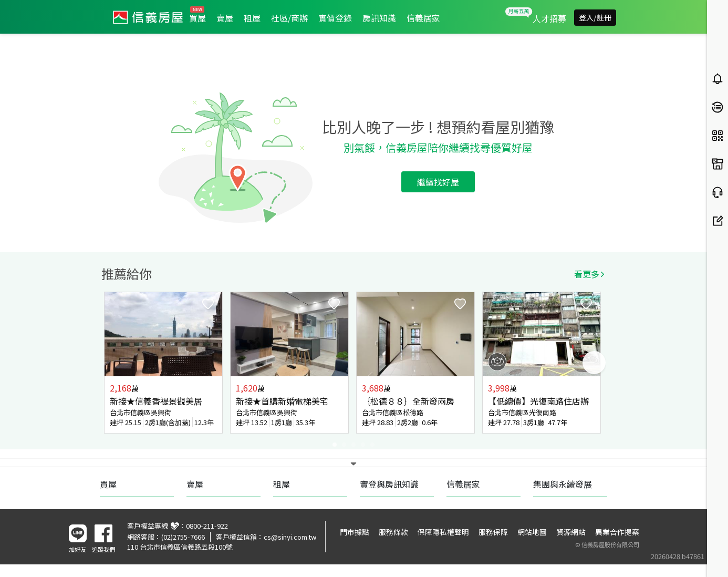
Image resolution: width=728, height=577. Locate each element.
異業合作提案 (617, 532)
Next (594, 363)
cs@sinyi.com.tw (290, 537)
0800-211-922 (207, 526)
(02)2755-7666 (183, 537)
